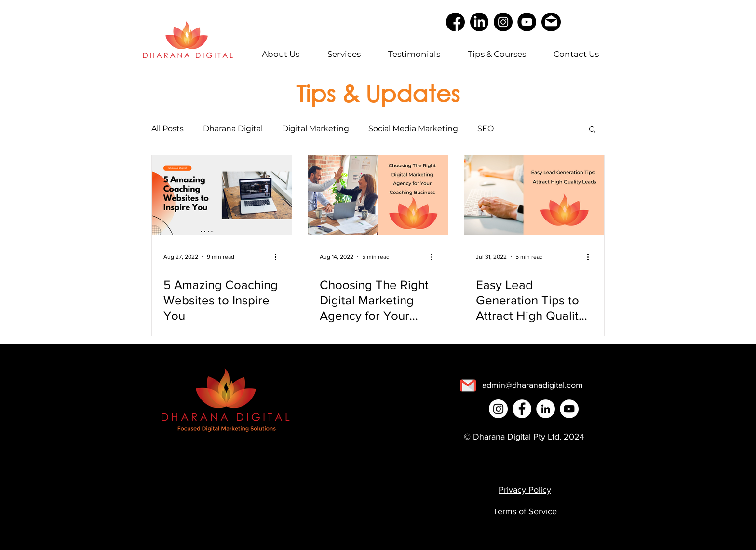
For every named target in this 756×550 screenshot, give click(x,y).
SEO (486, 129)
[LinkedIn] (546, 409)
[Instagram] (503, 22)
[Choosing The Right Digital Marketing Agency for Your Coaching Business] (378, 195)
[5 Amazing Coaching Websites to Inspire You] (222, 195)
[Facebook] (522, 409)
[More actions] (279, 257)
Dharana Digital (233, 129)
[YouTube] (527, 22)
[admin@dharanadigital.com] (532, 385)
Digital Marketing (316, 129)
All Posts (168, 129)
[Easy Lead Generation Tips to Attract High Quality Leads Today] (534, 195)
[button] (592, 130)
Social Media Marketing (413, 129)
